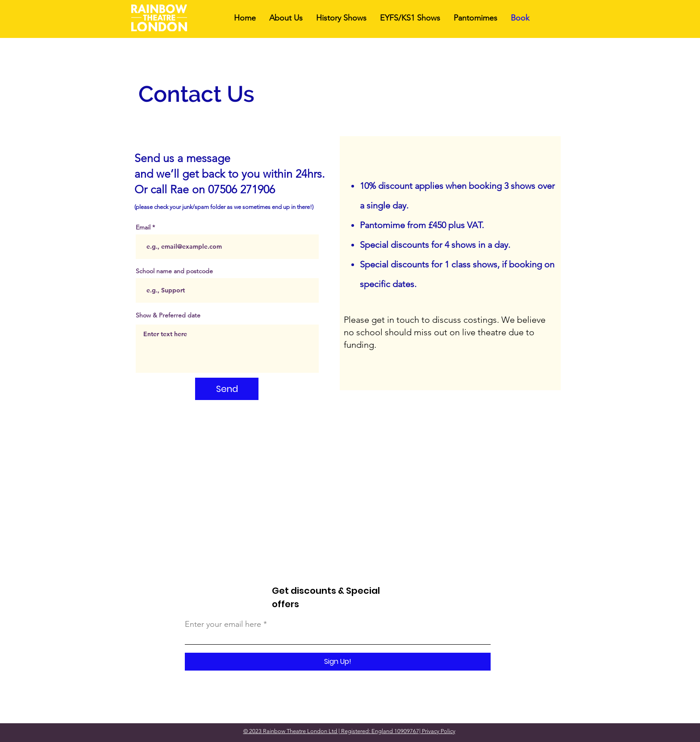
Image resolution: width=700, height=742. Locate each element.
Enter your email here (223, 624)
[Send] (227, 389)
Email (143, 227)
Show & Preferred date (168, 315)
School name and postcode (174, 271)
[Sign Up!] (338, 662)
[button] (341, 18)
